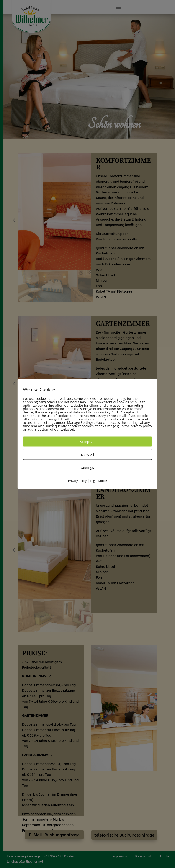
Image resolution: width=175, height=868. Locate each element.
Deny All (88, 455)
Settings (87, 467)
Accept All (87, 442)
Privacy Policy (77, 481)
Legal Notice (98, 481)
